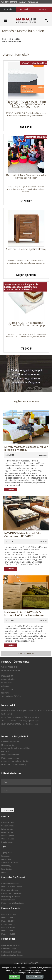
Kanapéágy (6, 856)
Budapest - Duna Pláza (11, 952)
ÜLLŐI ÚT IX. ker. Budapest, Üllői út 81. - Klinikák (20, 717)
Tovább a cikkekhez (26, 653)
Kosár (8, 9)
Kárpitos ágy (7, 869)
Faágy (4, 872)
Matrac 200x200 (9, 914)
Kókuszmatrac (8, 823)
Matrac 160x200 (8, 918)
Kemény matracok (10, 890)
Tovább (11, 490)
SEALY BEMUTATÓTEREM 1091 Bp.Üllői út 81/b (20, 724)
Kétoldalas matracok (10, 884)
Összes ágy (6, 859)
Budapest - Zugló (9, 949)
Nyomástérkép (8, 745)
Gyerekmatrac (8, 832)
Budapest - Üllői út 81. (11, 945)
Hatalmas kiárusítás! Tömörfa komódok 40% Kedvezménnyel (24, 614)
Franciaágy (6, 866)
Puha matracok (8, 900)
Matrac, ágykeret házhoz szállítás (16, 748)
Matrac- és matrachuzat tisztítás (15, 761)
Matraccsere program (11, 758)
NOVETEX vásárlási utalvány (14, 764)
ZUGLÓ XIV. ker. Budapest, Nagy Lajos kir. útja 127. (21, 721)
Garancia (5, 751)
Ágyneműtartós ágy (10, 862)
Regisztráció (25, 9)
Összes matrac (8, 839)
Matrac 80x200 (8, 921)
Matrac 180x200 (8, 924)
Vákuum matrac (8, 826)
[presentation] (22, 801)
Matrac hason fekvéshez (12, 893)
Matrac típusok (8, 836)
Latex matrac (7, 829)
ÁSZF (36, 963)
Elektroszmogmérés (10, 742)
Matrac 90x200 (8, 927)
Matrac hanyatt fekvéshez (13, 903)
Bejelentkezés (44, 9)
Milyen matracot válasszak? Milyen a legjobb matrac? (26, 448)
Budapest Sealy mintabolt (13, 955)
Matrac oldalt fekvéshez (12, 887)
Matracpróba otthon (10, 755)
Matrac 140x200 (8, 934)
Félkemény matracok (11, 897)
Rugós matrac (7, 842)
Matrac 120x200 (8, 931)
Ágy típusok (6, 853)
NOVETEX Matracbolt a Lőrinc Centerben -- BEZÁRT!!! (23, 535)
